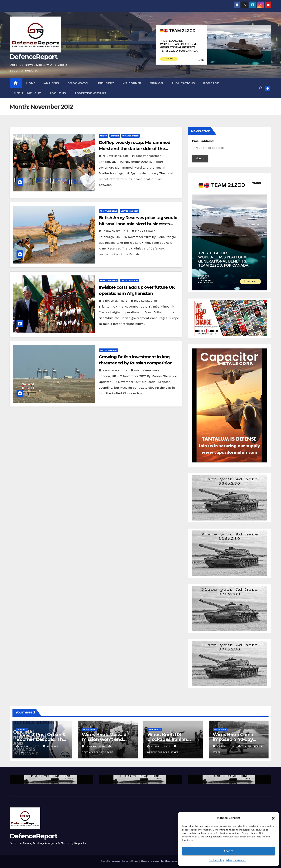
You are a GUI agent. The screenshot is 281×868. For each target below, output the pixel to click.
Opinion (156, 83)
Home (31, 83)
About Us (58, 93)
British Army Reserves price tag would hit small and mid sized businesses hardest (138, 224)
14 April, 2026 (30, 746)
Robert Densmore (147, 156)
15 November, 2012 (116, 231)
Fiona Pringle (144, 231)
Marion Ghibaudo (145, 370)
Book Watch (79, 83)
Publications (183, 83)
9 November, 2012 (115, 301)
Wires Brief (89, 729)
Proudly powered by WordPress (120, 861)
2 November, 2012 (115, 370)
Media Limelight (27, 93)
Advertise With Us (90, 93)
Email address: (203, 141)
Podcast (211, 83)
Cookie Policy (217, 860)
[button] (273, 818)
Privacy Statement (236, 860)
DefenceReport (33, 57)
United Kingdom (129, 211)
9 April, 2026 (226, 746)
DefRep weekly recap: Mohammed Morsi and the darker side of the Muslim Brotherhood (135, 149)
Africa (104, 136)
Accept (229, 851)
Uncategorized (131, 136)
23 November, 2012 (116, 156)
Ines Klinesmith (144, 301)
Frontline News (109, 211)
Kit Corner (132, 83)
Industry (106, 83)
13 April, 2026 (161, 746)
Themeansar (172, 861)
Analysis (52, 83)
